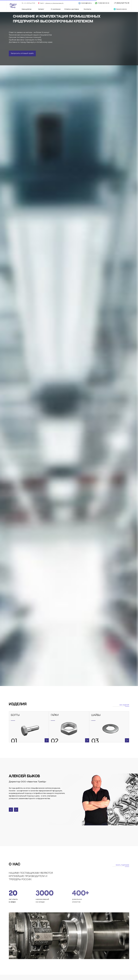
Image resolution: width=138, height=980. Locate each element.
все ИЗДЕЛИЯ (124, 705)
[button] (122, 9)
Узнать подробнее (122, 865)
